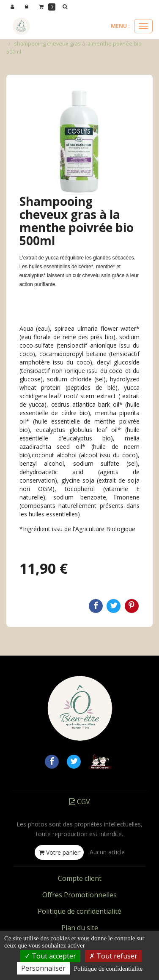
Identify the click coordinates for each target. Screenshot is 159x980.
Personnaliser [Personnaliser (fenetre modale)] (43, 968)
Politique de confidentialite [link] (108, 969)
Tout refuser (113, 956)
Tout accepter (50, 956)
